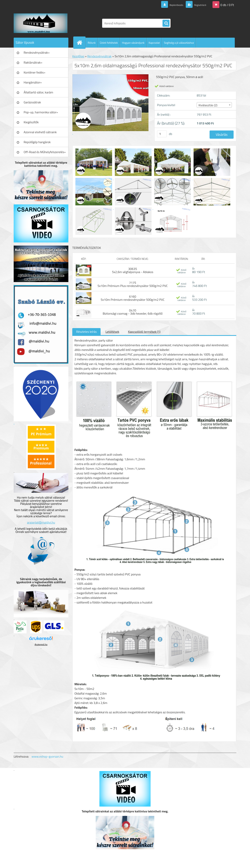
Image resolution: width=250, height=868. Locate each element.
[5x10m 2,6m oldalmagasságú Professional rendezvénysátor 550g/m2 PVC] (94, 149)
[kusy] (162, 134)
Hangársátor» (33, 82)
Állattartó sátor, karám (38, 92)
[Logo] (41, 23)
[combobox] (214, 105)
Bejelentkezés (170, 5)
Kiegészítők (31, 122)
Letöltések (112, 332)
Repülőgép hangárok (37, 142)
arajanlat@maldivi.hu (41, 522)
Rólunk (92, 43)
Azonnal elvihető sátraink (40, 132)
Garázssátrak (32, 102)
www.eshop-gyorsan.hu (47, 756)
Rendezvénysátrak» (37, 52)
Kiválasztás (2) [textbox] (208, 105)
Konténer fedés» (34, 72)
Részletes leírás (86, 332)
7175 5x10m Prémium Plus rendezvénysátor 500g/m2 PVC (133, 284)
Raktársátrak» (33, 62)
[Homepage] (81, 43)
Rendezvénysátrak (99, 56)
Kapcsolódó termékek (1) (144, 332)
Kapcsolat (154, 43)
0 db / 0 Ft (227, 5)
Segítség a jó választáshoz (179, 43)
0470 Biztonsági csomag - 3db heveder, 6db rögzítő (133, 312)
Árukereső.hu (41, 644)
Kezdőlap (78, 56)
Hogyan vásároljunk (133, 43)
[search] (166, 23)
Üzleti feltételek (109, 43)
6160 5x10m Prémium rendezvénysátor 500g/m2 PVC (133, 298)
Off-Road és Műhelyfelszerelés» (45, 152)
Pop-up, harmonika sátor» (41, 112)
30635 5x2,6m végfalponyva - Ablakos (133, 270)
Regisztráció (198, 5)
